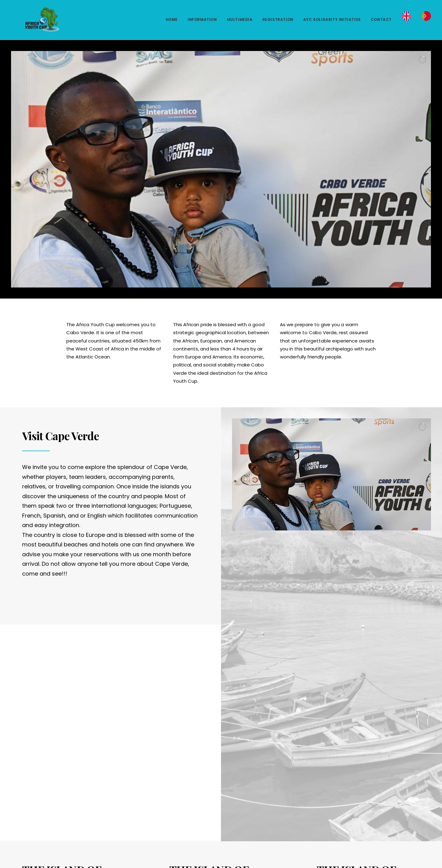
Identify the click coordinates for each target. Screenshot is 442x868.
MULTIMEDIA (240, 20)
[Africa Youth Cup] (33, 20)
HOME (172, 20)
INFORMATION (202, 20)
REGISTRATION (278, 20)
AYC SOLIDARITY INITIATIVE (332, 20)
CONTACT (381, 20)
